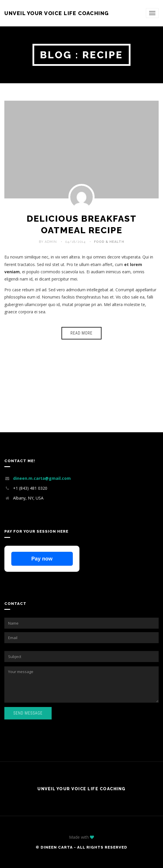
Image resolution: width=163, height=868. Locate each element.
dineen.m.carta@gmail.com (42, 478)
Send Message (28, 713)
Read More (81, 333)
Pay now (42, 559)
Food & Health (109, 242)
